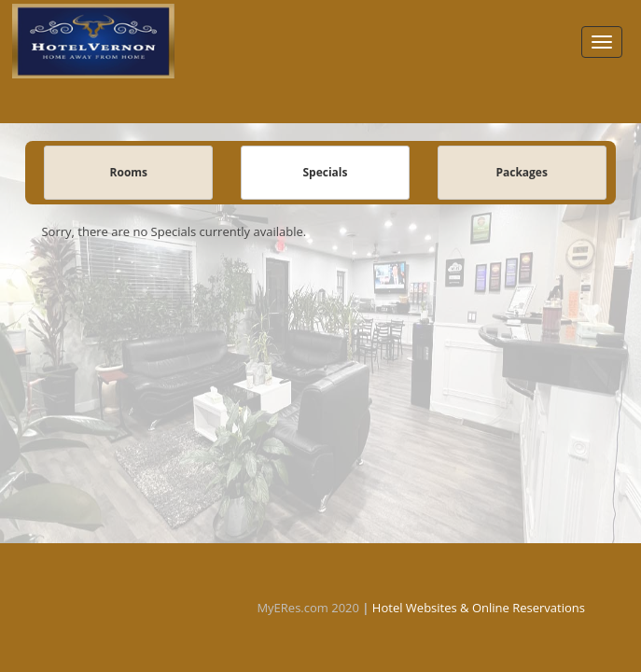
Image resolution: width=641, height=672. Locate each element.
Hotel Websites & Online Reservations (479, 608)
